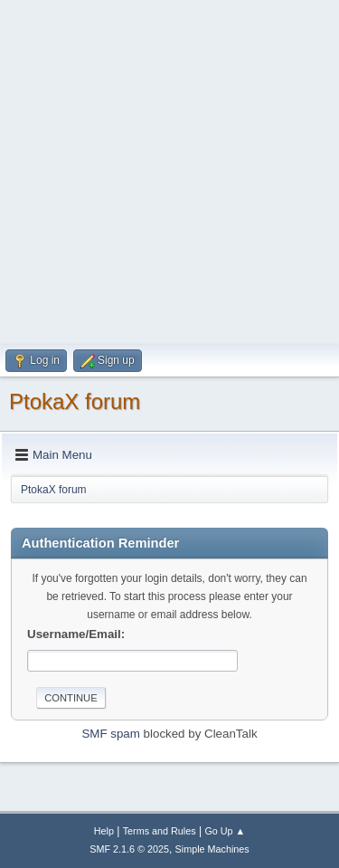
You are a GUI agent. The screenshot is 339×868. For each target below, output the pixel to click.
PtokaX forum (75, 401)
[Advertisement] (169, 170)
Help (104, 831)
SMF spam (110, 734)
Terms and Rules (160, 831)
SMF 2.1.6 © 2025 (129, 849)
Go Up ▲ (225, 831)
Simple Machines (212, 849)
